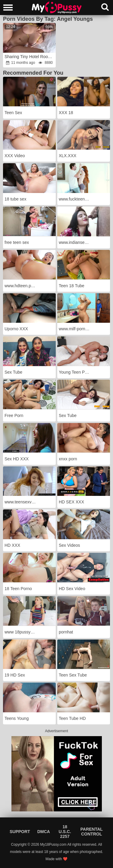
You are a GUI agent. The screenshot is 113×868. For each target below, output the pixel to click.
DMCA (44, 832)
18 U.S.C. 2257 (65, 832)
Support (20, 832)
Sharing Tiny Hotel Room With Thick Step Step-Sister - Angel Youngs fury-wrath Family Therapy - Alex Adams (30, 57)
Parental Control (92, 832)
